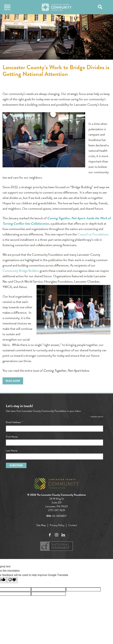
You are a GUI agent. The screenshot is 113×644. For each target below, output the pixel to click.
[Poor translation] (12, 580)
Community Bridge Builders (21, 271)
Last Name (12, 451)
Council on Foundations (93, 234)
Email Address (14, 422)
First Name (12, 437)
